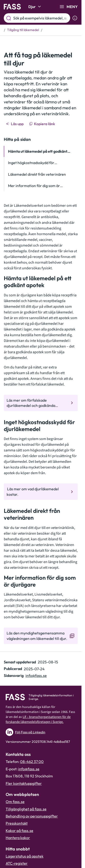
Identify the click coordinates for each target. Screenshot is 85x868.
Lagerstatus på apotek (25, 856)
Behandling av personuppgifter (32, 816)
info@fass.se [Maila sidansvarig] (36, 675)
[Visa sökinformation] (75, 18)
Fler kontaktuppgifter (24, 783)
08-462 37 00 (32, 762)
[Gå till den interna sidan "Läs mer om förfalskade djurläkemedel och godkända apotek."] (41, 403)
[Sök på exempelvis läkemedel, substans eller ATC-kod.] (41, 18)
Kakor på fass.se (19, 831)
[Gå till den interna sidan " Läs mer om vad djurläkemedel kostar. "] (41, 492)
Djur (35, 7)
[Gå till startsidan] (12, 7)
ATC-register (17, 863)
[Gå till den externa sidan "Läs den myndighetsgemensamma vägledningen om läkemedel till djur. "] (41, 636)
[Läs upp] (15, 124)
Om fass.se (15, 802)
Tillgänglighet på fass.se (26, 809)
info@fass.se (29, 769)
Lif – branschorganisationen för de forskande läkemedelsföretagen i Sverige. (38, 719)
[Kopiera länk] (42, 124)
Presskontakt (17, 823)
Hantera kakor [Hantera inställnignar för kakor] (18, 838)
